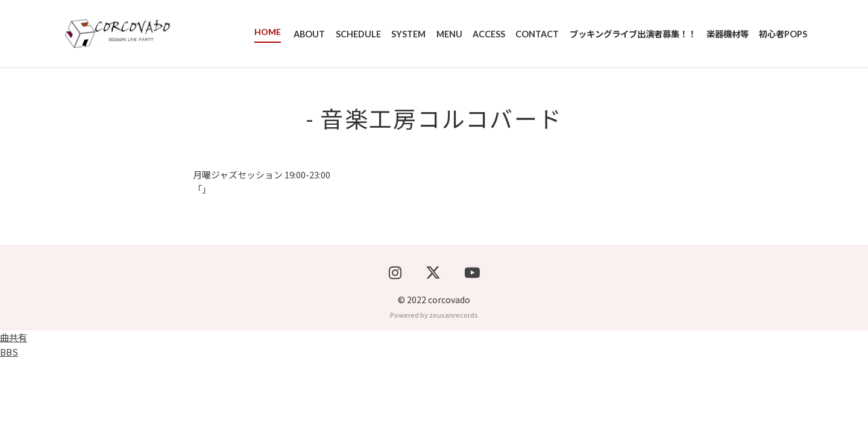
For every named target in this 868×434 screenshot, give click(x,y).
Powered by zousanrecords (434, 389)
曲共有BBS (14, 419)
